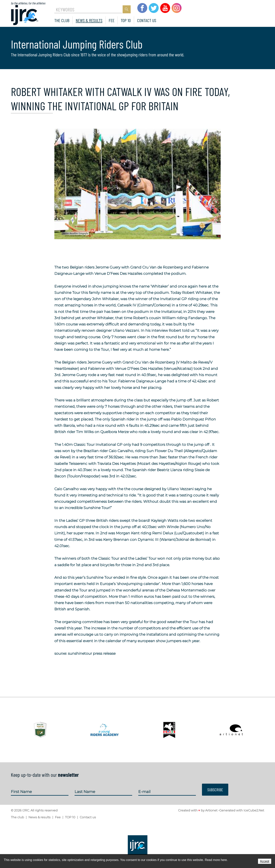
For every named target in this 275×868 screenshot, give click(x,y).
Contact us (147, 20)
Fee (112, 20)
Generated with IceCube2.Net (242, 810)
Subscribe (215, 790)
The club (62, 20)
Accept (265, 861)
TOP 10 (126, 20)
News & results (89, 20)
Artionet (211, 810)
